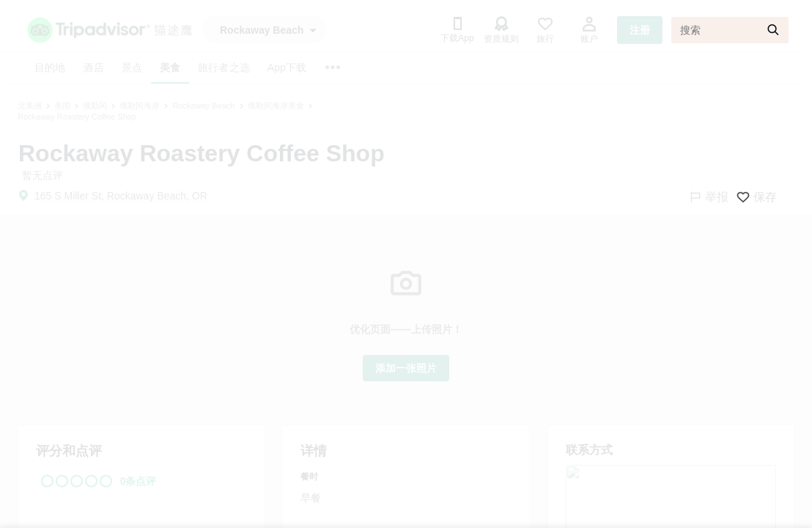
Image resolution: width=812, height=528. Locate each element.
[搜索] (730, 30)
